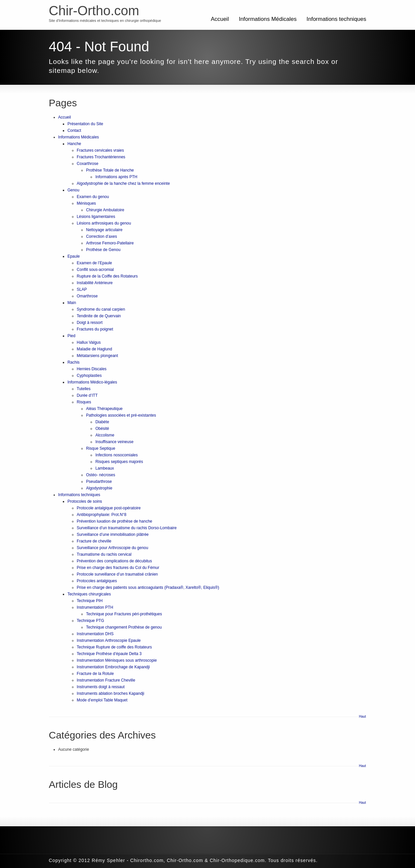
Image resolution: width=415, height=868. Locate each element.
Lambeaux (104, 468)
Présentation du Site (85, 124)
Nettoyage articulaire (104, 230)
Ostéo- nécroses (101, 475)
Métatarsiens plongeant (97, 356)
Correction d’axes (101, 236)
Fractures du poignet (95, 329)
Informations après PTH (116, 177)
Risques (84, 402)
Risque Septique (101, 448)
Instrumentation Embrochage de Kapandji (113, 667)
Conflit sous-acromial (95, 270)
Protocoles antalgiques (97, 581)
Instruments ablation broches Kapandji (110, 693)
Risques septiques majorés (119, 462)
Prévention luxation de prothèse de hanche (114, 521)
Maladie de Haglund (94, 349)
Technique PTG (90, 621)
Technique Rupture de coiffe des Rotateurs (114, 647)
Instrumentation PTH (95, 607)
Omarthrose (87, 296)
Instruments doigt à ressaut (101, 687)
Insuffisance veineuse (114, 442)
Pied (71, 336)
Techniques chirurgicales (89, 594)
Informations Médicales (268, 19)
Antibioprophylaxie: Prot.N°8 (102, 515)
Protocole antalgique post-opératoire (109, 508)
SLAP (82, 289)
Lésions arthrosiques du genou (104, 223)
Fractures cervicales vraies (100, 150)
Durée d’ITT (87, 395)
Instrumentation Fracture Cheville (106, 680)
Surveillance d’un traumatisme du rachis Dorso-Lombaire (127, 528)
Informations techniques (336, 19)
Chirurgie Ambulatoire (105, 210)
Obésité (102, 429)
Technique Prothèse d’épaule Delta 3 (109, 654)
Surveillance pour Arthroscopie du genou (112, 548)
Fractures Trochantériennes (101, 157)
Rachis (74, 362)
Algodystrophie (99, 488)
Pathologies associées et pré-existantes (121, 415)
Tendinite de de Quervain (99, 316)
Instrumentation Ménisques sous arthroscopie (117, 660)
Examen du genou (93, 197)
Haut (363, 716)
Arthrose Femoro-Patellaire (110, 243)
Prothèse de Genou (103, 250)
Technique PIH (90, 601)
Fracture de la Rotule (95, 674)
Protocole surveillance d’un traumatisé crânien (117, 574)
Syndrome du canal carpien (101, 309)
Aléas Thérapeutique (104, 409)
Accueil (220, 19)
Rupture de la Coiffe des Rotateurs (107, 276)
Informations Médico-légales (92, 382)
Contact (74, 130)
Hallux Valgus (89, 342)
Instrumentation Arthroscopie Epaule (109, 640)
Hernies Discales (92, 369)
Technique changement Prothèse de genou (124, 627)
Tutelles (84, 389)
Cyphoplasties (89, 376)
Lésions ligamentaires (96, 217)
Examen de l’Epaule (94, 263)
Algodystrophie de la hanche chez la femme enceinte (123, 183)
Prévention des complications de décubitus (114, 561)
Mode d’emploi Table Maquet (102, 700)
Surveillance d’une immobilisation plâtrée (113, 535)
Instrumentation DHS (95, 634)
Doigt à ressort (90, 323)
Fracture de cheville (94, 541)
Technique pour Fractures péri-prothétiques (124, 614)
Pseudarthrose (99, 482)
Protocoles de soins (85, 501)
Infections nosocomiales (116, 455)
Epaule (74, 256)
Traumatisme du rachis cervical (104, 554)
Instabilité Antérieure (95, 283)
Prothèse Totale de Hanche (110, 170)
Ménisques (86, 203)
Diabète (102, 422)
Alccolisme (105, 435)
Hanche (74, 144)
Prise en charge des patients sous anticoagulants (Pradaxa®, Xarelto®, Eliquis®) (148, 587)
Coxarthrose (87, 164)
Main (72, 303)
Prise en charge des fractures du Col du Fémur (118, 568)
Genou (73, 190)
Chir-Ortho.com (94, 11)
